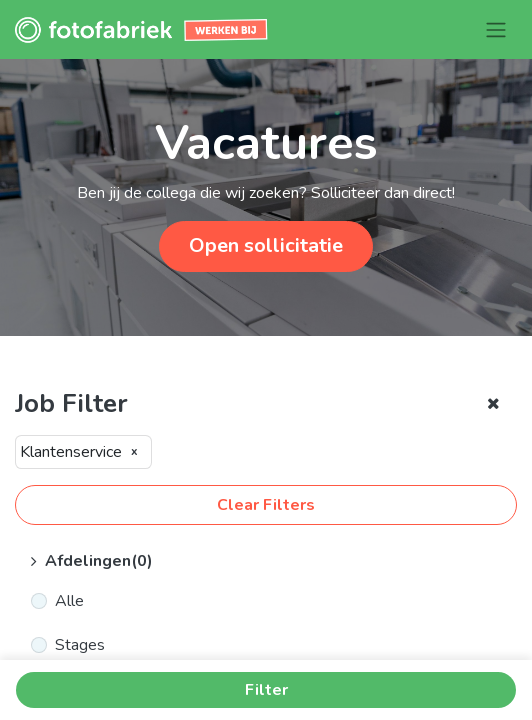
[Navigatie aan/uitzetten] (496, 29)
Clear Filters (266, 505)
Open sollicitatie (266, 245)
